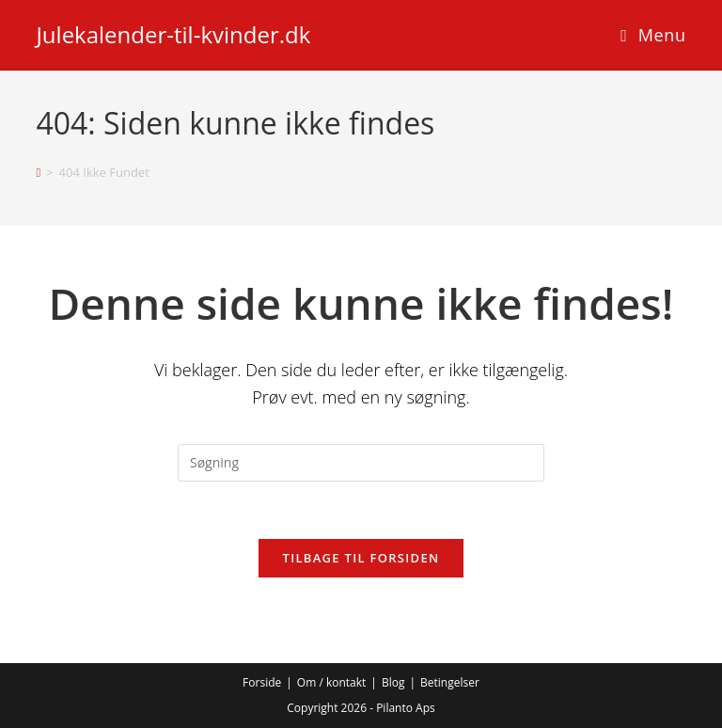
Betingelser (450, 682)
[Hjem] (38, 172)
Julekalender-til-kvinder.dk (173, 34)
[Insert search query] (361, 463)
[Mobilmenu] (653, 35)
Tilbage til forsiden (361, 558)
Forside (262, 682)
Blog (393, 682)
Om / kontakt (332, 682)
